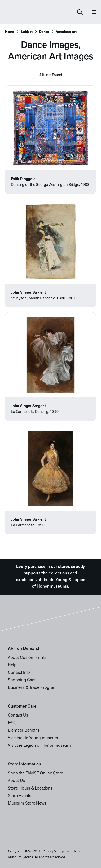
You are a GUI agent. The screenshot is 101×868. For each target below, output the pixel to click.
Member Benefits (24, 731)
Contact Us (18, 716)
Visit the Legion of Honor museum (39, 746)
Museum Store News (27, 803)
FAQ (12, 723)
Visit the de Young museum (33, 738)
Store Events (19, 796)
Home (9, 32)
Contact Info (19, 673)
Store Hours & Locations (30, 788)
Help (12, 665)
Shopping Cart (21, 680)
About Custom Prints (27, 658)
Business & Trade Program (32, 688)
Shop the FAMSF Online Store (35, 773)
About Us (16, 781)
